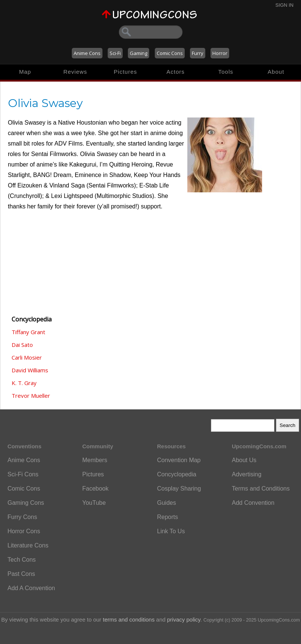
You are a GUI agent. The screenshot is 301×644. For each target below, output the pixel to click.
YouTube (94, 503)
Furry (198, 53)
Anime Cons (87, 53)
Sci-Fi (115, 53)
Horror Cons (24, 531)
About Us (244, 460)
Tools (226, 72)
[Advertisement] (45, 268)
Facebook (95, 489)
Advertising (247, 474)
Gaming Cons (26, 503)
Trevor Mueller (31, 396)
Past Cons (21, 574)
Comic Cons (170, 53)
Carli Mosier (27, 357)
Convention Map (179, 460)
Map (25, 72)
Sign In (285, 5)
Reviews (75, 72)
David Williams (30, 370)
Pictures (125, 72)
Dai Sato (22, 345)
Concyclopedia (177, 474)
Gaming (139, 53)
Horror (220, 53)
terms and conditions (129, 619)
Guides (167, 503)
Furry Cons (22, 517)
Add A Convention (31, 588)
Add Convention (253, 503)
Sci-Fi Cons (23, 474)
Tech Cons (22, 560)
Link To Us (171, 531)
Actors (176, 72)
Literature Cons (28, 545)
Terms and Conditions (261, 489)
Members (95, 460)
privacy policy (184, 619)
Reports (168, 517)
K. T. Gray (24, 383)
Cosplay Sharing (179, 489)
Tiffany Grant (28, 332)
